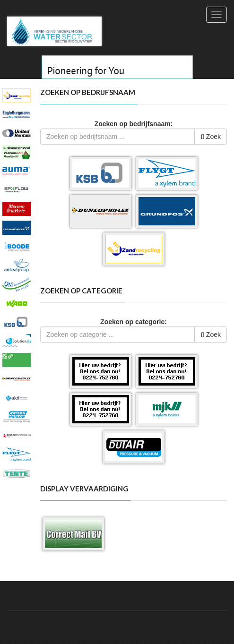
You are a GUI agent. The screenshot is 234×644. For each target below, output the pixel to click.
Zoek (211, 137)
